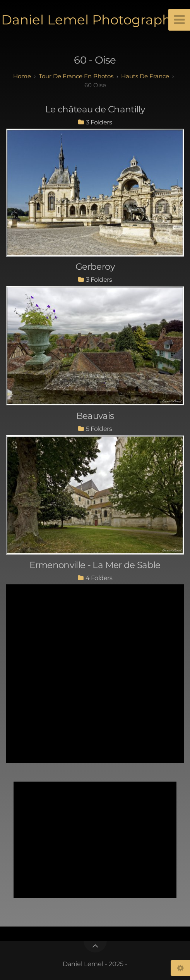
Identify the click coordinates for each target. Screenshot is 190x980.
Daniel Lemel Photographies (95, 20)
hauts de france (145, 76)
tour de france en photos (76, 76)
